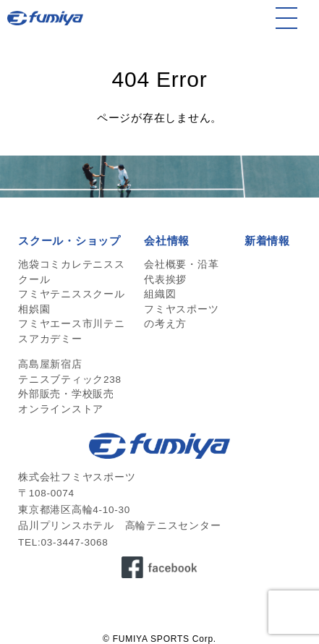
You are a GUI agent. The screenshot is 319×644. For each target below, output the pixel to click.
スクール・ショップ (69, 241)
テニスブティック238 (70, 380)
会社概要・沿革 (181, 264)
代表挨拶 (165, 280)
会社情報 (167, 241)
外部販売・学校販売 (66, 394)
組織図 (160, 294)
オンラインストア (61, 409)
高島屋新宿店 (50, 364)
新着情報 (267, 241)
